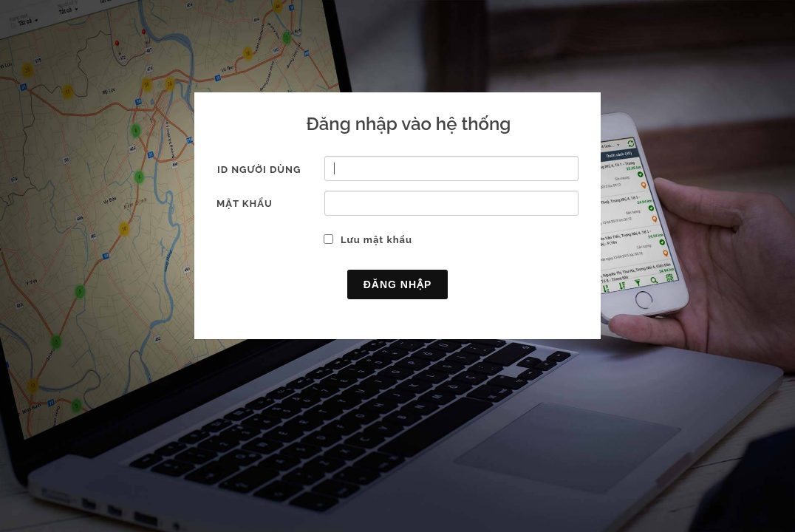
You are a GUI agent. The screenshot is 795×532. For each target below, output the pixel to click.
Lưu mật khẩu (376, 240)
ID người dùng (259, 170)
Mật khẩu (245, 204)
